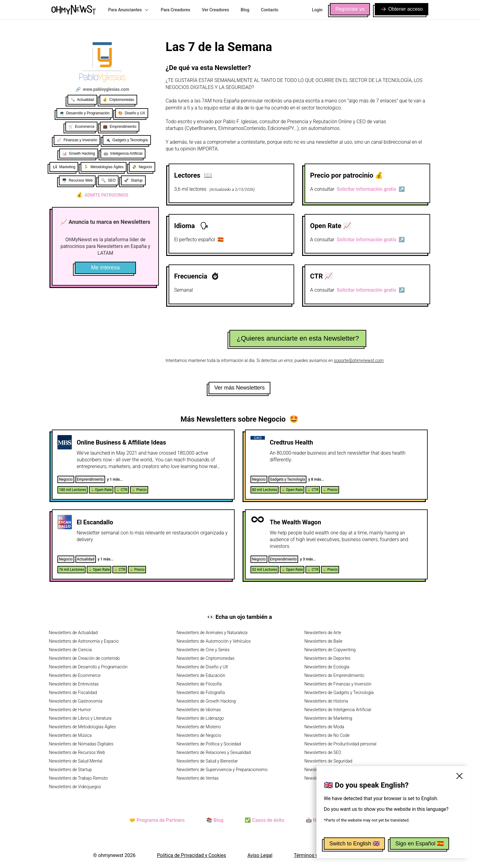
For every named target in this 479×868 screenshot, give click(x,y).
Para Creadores (176, 10)
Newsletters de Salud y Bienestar (207, 761)
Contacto (270, 10)
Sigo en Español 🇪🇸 (419, 844)
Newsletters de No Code (327, 735)
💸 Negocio (142, 167)
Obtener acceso (402, 9)
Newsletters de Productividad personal (340, 744)
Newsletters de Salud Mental (76, 761)
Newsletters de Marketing (328, 718)
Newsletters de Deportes (327, 658)
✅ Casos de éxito (264, 820)
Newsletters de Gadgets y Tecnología (339, 693)
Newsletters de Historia (326, 701)
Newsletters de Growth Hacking (206, 701)
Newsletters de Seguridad (328, 761)
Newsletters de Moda (324, 727)
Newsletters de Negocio (199, 735)
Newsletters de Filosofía (199, 684)
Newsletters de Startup (70, 770)
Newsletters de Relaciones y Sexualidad (214, 752)
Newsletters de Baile (323, 641)
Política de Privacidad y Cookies (192, 855)
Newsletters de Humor (70, 710)
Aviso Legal (260, 855)
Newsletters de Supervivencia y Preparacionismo (222, 770)
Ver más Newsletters (239, 388)
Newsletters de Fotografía (201, 693)
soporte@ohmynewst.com (359, 360)
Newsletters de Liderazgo (200, 718)
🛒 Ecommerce (82, 127)
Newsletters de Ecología (327, 667)
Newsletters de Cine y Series (203, 650)
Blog (245, 10)
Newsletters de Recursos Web (77, 752)
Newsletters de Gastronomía (76, 701)
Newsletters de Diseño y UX (202, 667)
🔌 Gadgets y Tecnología (127, 140)
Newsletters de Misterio (199, 727)
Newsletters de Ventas (198, 778)
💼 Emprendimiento (120, 127)
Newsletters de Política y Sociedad (209, 744)
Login (317, 10)
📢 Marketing (64, 167)
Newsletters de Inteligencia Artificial (338, 710)
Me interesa (105, 268)
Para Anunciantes (129, 10)
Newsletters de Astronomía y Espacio (84, 641)
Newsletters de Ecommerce (75, 675)
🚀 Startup (133, 180)
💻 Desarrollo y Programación (85, 113)
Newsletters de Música (70, 735)
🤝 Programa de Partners (157, 820)
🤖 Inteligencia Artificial (123, 153)
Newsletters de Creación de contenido (84, 658)
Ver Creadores (216, 10)
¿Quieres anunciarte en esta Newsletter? (298, 338)
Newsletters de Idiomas (199, 710)
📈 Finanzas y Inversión (77, 140)
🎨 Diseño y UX (132, 113)
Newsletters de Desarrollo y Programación (88, 667)
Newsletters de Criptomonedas (206, 658)
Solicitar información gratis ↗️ (371, 189)
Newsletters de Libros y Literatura (80, 718)
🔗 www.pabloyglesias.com (102, 89)
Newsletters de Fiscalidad (73, 693)
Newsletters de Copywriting (330, 650)
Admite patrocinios (102, 195)
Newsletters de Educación (201, 675)
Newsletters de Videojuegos (75, 787)
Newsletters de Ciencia (70, 650)
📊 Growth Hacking (79, 153)
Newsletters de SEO (323, 752)
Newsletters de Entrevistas (74, 684)
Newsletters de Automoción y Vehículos (214, 641)
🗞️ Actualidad (82, 100)
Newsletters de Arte (323, 633)
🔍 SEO (108, 180)
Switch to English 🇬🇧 (354, 844)
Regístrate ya (350, 9)
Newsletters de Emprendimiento (334, 675)
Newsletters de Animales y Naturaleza (212, 633)
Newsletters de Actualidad (73, 633)
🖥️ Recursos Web (77, 180)
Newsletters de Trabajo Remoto (78, 778)
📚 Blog (215, 820)
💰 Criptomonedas (118, 100)
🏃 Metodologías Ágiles (104, 167)
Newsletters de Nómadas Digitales (81, 744)
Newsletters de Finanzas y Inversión (338, 684)
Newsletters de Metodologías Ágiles (82, 727)
